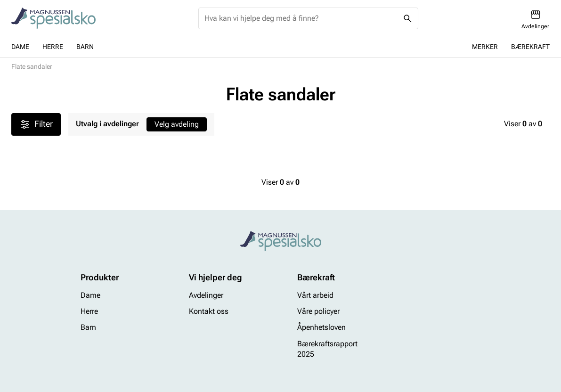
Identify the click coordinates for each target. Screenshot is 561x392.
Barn (85, 47)
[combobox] (301, 18)
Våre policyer (318, 311)
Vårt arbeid (315, 295)
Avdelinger (206, 295)
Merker (485, 47)
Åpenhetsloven (321, 328)
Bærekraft (530, 47)
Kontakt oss (209, 311)
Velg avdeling (177, 124)
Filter (36, 124)
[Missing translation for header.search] (407, 18)
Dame (20, 47)
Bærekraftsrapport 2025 (327, 349)
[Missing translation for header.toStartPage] (53, 18)
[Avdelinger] (535, 20)
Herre (53, 47)
